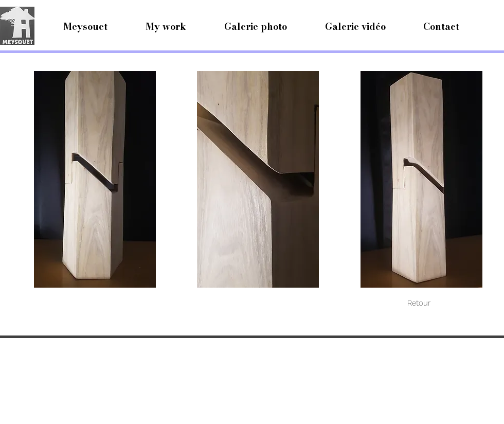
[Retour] (419, 303)
